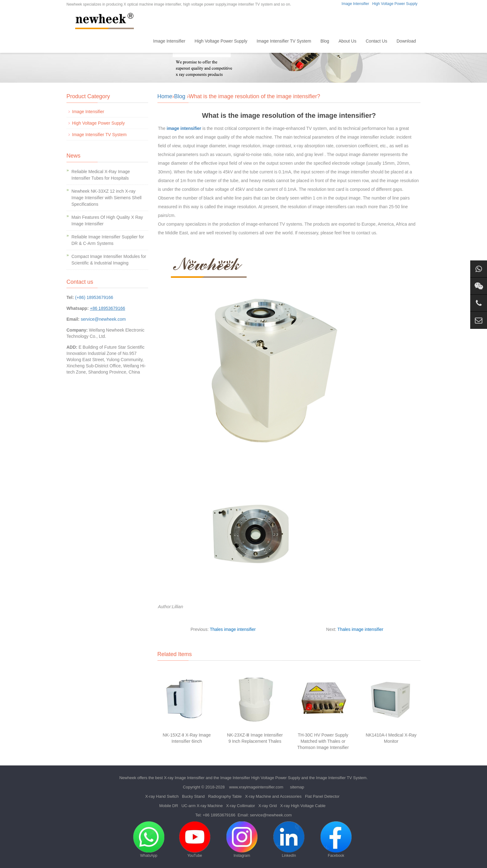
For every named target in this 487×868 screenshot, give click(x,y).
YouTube (195, 840)
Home (138, 41)
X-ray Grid (268, 806)
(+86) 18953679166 (94, 297)
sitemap (297, 787)
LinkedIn (289, 840)
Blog (325, 41)
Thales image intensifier (233, 629)
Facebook (336, 840)
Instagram (242, 840)
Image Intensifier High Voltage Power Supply (260, 778)
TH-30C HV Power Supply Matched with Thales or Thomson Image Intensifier (323, 741)
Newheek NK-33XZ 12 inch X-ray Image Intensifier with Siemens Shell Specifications (107, 198)
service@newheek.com (103, 319)
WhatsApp (149, 840)
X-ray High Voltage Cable (303, 806)
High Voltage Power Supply (395, 4)
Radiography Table (225, 796)
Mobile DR (169, 806)
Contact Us (376, 41)
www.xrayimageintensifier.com (256, 787)
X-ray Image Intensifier (184, 778)
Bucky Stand (193, 796)
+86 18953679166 (219, 815)
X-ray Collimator (241, 806)
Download (406, 41)
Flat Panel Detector (322, 796)
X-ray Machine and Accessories (273, 796)
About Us (348, 41)
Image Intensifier (355, 4)
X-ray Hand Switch (162, 796)
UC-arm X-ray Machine (202, 806)
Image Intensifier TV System (284, 41)
